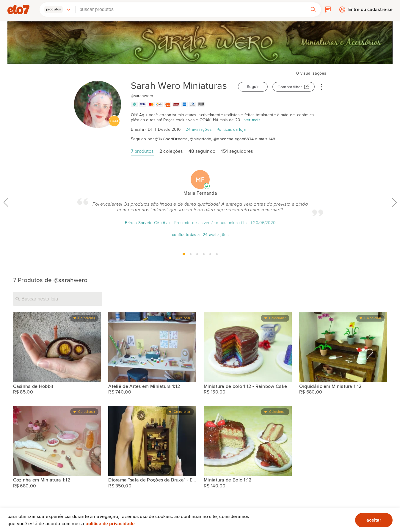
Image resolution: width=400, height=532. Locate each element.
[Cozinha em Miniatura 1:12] (57, 441)
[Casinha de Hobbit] (57, 347)
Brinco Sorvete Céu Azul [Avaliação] (148, 223)
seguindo (202, 151)
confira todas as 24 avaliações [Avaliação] (200, 235)
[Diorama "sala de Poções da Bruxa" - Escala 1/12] (152, 441)
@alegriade (201, 139)
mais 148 (267, 139)
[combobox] (191, 10)
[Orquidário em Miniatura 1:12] (343, 347)
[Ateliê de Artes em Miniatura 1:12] (152, 347)
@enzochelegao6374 (234, 139)
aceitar (374, 520)
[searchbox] (191, 10)
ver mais (252, 120)
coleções (171, 151)
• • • (321, 86)
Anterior (6, 216)
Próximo (394, 216)
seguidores (237, 151)
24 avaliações (199, 130)
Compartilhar (290, 87)
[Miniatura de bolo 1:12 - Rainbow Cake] (248, 347)
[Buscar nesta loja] (58, 299)
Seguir (253, 87)
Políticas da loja (231, 130)
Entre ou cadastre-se (370, 11)
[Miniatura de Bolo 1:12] (248, 441)
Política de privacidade (110, 524)
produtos (142, 151)
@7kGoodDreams (171, 139)
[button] (58, 10)
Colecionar (87, 318)
